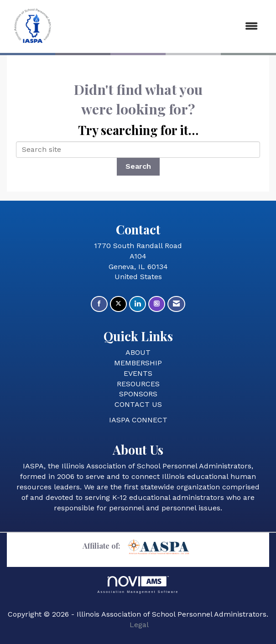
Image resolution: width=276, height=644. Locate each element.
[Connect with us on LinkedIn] (138, 304)
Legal (139, 625)
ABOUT (138, 352)
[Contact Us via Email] (176, 304)
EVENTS (138, 373)
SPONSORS (138, 394)
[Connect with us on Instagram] (157, 304)
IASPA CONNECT (138, 420)
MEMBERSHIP (138, 363)
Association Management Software (138, 584)
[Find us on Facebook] (99, 304)
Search (138, 166)
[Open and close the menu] (163, 27)
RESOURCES (138, 384)
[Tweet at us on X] (118, 304)
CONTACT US (138, 404)
